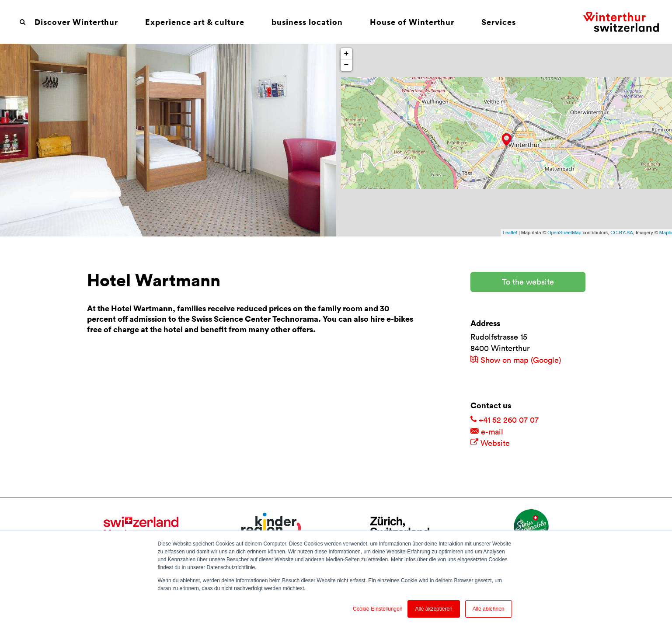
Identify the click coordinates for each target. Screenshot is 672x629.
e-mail (487, 432)
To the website (528, 282)
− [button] (346, 65)
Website (490, 443)
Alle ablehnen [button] (489, 609)
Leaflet (510, 233)
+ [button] (346, 54)
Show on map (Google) (516, 360)
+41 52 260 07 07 (505, 420)
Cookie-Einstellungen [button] (378, 609)
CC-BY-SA (622, 233)
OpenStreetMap (564, 233)
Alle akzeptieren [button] (433, 609)
